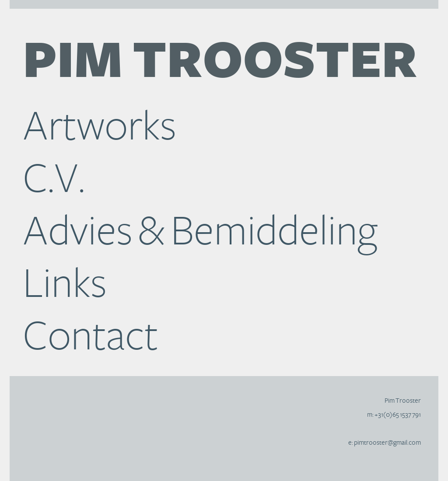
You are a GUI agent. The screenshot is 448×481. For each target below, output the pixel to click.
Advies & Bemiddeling (200, 232)
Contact (91, 337)
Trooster (220, 62)
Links (65, 284)
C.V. (54, 179)
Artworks (100, 127)
